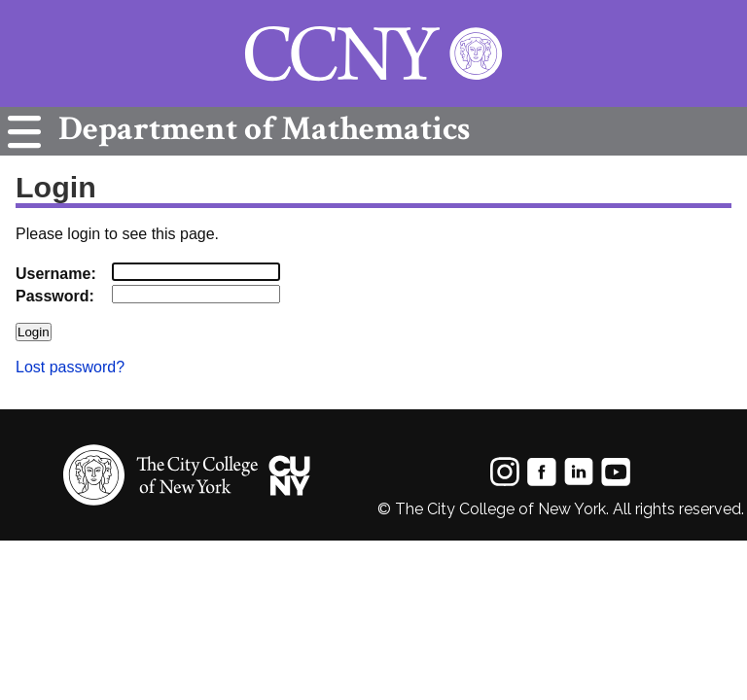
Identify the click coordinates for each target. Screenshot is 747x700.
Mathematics (259, 129)
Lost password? (70, 367)
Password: (55, 296)
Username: (56, 274)
